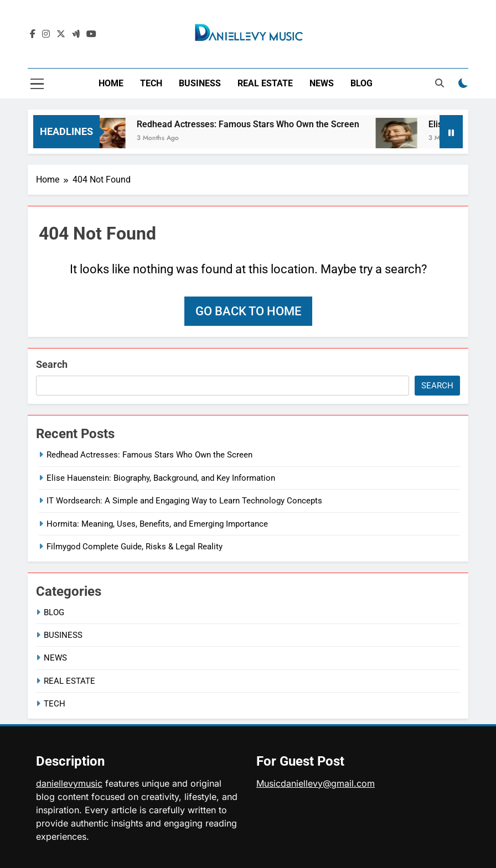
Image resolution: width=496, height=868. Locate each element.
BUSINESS (200, 83)
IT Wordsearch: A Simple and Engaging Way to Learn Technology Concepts (184, 501)
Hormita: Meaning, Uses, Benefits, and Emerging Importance (157, 524)
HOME (111, 83)
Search (52, 364)
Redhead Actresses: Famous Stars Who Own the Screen (255, 124)
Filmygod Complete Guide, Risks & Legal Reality (135, 547)
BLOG (361, 83)
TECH (151, 83)
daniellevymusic (69, 783)
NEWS (322, 83)
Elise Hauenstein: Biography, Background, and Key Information (161, 478)
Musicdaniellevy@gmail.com (316, 783)
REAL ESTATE (265, 83)
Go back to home (248, 311)
